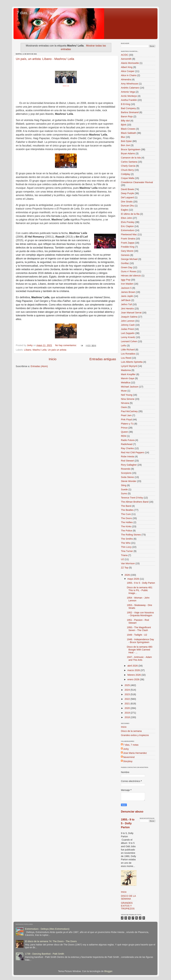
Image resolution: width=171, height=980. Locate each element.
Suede (124, 489)
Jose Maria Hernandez (135, 753)
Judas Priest (127, 329)
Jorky (126, 749)
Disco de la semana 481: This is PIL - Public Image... (140, 590)
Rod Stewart (127, 461)
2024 (127, 690)
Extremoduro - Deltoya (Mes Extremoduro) (47, 929)
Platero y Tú (127, 424)
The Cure (126, 514)
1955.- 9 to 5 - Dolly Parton (141, 583)
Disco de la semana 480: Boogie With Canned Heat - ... (140, 650)
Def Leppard (127, 197)
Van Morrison (128, 563)
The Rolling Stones (131, 535)
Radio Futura (128, 440)
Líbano (28, 350)
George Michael (129, 259)
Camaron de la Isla (131, 158)
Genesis (125, 255)
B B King (126, 104)
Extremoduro (128, 230)
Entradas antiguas (103, 359)
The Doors (126, 518)
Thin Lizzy (126, 547)
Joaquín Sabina (129, 317)
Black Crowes (128, 129)
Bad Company (128, 108)
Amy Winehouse (130, 84)
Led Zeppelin (128, 333)
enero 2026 (134, 679)
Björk (124, 125)
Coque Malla (128, 178)
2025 (127, 685)
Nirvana (125, 403)
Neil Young (127, 395)
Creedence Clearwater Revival (137, 182)
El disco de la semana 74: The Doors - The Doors (51, 941)
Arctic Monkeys (129, 96)
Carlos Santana (129, 162)
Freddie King (128, 247)
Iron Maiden (127, 284)
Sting (124, 485)
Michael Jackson (130, 387)
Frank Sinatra (128, 239)
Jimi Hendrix (127, 309)
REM (124, 436)
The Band (126, 506)
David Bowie (127, 189)
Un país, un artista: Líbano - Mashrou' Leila (45, 59)
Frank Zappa (128, 243)
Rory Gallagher (129, 465)
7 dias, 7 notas (30, 13)
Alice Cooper (128, 71)
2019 (127, 713)
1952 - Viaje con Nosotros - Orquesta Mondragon (140, 614)
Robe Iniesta (128, 457)
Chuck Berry (127, 170)
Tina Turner (127, 551)
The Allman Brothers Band (135, 502)
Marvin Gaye (128, 378)
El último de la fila (130, 214)
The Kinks (126, 526)
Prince (124, 428)
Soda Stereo (127, 477)
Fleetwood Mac (129, 234)
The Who (126, 543)
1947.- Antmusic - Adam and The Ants (139, 658)
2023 (127, 694)
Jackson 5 (126, 288)
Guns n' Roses (129, 271)
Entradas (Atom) (39, 366)
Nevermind (129, 757)
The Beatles (127, 510)
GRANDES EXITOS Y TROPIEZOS (128, 906)
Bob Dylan (126, 141)
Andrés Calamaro (130, 88)
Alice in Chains (129, 75)
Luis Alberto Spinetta (132, 362)
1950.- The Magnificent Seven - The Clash (139, 629)
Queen (124, 432)
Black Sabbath (129, 133)
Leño (124, 346)
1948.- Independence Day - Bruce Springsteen (140, 641)
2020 (127, 708)
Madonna (126, 370)
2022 (127, 699)
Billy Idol (125, 121)
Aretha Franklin (129, 100)
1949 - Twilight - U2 (137, 635)
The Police (127, 531)
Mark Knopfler (128, 374)
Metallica (126, 383)
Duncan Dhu (127, 206)
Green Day (127, 267)
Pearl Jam (126, 415)
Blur (123, 137)
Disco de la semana (131, 731)
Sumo (124, 493)
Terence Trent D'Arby (132, 498)
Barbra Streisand (130, 112)
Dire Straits (127, 202)
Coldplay (126, 174)
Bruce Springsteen (131, 149)
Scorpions (126, 473)
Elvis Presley (128, 222)
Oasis (124, 407)
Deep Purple (127, 193)
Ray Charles (127, 448)
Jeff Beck (126, 300)
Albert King (127, 67)
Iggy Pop (126, 280)
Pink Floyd (126, 420)
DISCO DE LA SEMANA (128, 897)
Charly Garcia (128, 166)
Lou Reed (126, 358)
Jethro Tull (126, 304)
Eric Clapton (127, 226)
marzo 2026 (134, 670)
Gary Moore (127, 251)
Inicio (53, 359)
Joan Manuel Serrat (131, 313)
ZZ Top (125, 568)
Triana (124, 555)
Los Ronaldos (128, 354)
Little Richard (128, 350)
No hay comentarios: (66, 345)
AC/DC (125, 55)
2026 (127, 575)
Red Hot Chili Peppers (133, 452)
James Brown (128, 292)
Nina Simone (128, 399)
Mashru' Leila (40, 350)
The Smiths (127, 539)
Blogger (108, 971)
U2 (122, 559)
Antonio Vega (128, 92)
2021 (127, 704)
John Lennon (128, 321)
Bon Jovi (125, 145)
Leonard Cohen (129, 341)
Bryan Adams (128, 153)
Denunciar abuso (132, 812)
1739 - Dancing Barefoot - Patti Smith (45, 954)
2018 (127, 717)
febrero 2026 (134, 675)
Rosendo (126, 469)
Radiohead (127, 444)
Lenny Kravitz (128, 337)
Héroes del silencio (131, 276)
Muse (124, 391)
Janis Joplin (127, 296)
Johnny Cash (128, 325)
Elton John (127, 218)
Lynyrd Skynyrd (129, 366)
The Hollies (127, 522)
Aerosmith (126, 59)
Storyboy (128, 761)
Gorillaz (125, 263)
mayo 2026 (134, 579)
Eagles (125, 210)
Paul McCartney (129, 411)
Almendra (126, 79)
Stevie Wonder (129, 481)
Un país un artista (57, 350)
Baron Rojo (127, 116)
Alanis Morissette (130, 63)
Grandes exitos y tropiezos (135, 735)
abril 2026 (133, 666)
